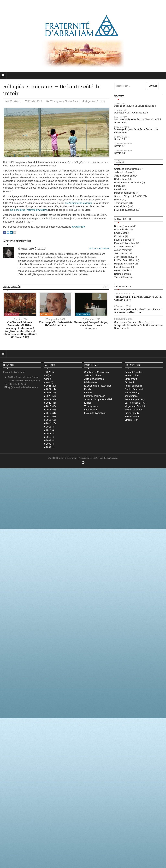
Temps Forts (72, 101)
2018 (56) (50, 410)
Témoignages (57, 101)
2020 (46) (50, 403)
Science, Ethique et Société (128, 196)
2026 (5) (49, 372)
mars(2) (48, 379)
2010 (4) (49, 437)
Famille (118, 186)
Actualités (46, 314)
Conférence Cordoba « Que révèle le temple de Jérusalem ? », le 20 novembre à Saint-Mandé (138, 325)
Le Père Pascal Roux (125, 260)
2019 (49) (50, 406)
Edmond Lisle (121, 230)
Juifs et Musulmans (124, 176)
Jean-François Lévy (124, 257)
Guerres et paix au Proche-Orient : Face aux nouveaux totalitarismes (139, 311)
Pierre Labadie (122, 270)
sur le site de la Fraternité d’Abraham (28, 210)
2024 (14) (50, 389)
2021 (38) (50, 399)
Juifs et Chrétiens (123, 172)
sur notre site (78, 227)
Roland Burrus (122, 274)
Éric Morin (119, 236)
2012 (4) (49, 430)
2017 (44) (50, 413)
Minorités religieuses (125, 193)
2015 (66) (50, 420)
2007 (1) (49, 447)
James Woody (121, 250)
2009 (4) (49, 440)
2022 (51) (50, 396)
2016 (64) (50, 416)
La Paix (118, 189)
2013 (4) (49, 427)
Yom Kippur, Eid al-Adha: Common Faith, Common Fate (138, 298)
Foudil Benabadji (123, 240)
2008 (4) (49, 444)
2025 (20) (50, 386)
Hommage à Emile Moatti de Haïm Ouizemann (55, 324)
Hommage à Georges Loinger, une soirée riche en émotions (91, 325)
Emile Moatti (121, 233)
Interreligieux (121, 206)
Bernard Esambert (124, 226)
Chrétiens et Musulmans (127, 169)
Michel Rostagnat (123, 267)
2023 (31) (50, 393)
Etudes (118, 200)
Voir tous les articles (99, 249)
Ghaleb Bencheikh (124, 247)
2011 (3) (49, 434)
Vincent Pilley (121, 277)
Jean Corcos (121, 253)
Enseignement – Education (128, 183)
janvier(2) (48, 382)
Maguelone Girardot (95, 101)
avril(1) (47, 375)
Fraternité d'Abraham (125, 210)
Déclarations (121, 179)
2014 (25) (50, 423)
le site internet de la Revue (78, 203)
